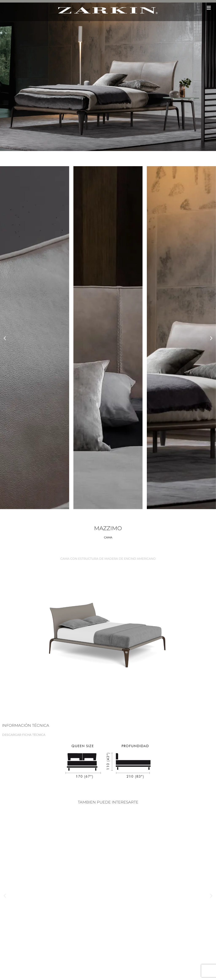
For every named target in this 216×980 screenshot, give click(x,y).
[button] (209, 8)
